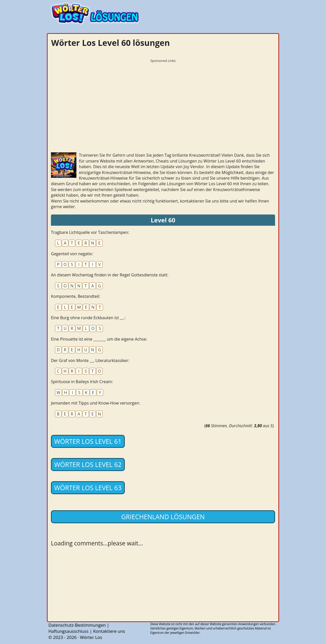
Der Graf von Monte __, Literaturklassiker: (90, 360)
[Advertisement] (163, 101)
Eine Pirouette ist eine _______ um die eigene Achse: (99, 339)
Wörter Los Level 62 (88, 464)
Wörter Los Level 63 (88, 488)
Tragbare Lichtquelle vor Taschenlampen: (90, 232)
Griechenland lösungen (163, 517)
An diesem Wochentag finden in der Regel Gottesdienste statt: (110, 275)
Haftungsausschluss (69, 631)
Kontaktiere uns (109, 631)
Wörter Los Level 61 (88, 441)
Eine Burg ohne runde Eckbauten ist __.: (88, 318)
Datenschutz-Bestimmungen (77, 625)
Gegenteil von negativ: (72, 254)
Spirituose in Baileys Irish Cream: (82, 382)
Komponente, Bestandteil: (76, 296)
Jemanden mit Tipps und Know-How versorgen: (96, 403)
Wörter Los (91, 637)
